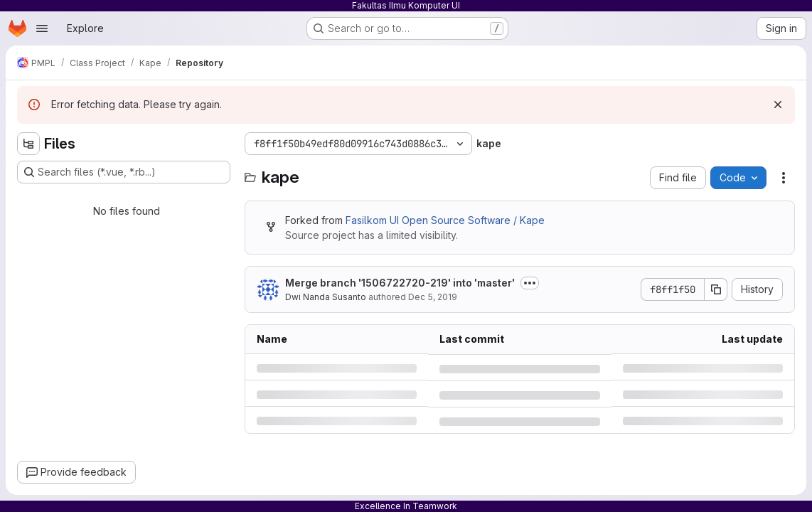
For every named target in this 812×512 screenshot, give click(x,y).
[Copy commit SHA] (716, 289)
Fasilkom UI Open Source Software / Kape (445, 220)
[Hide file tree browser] (28, 144)
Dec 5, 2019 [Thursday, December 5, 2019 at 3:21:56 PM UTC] (433, 297)
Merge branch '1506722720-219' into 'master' (400, 283)
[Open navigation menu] (42, 28)
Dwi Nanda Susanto (326, 297)
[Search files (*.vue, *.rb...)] (124, 172)
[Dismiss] (778, 105)
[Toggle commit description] (530, 283)
